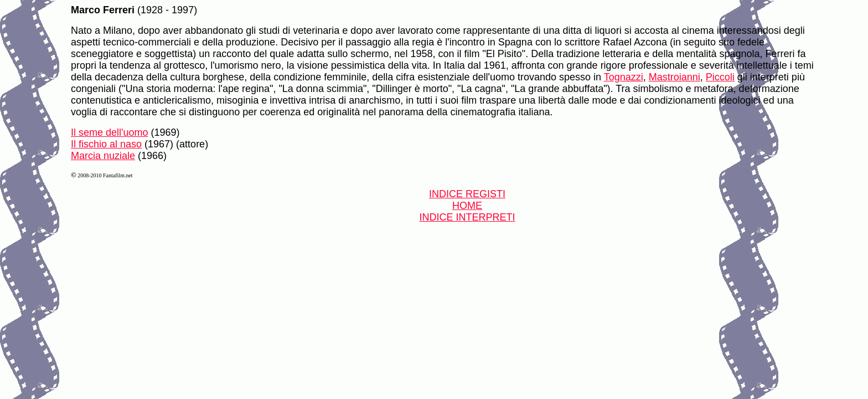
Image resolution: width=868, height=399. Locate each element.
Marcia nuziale (103, 156)
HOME (467, 206)
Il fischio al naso (106, 144)
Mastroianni (675, 77)
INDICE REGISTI (467, 194)
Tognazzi (624, 77)
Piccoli (720, 77)
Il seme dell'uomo (110, 132)
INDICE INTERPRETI (467, 217)
